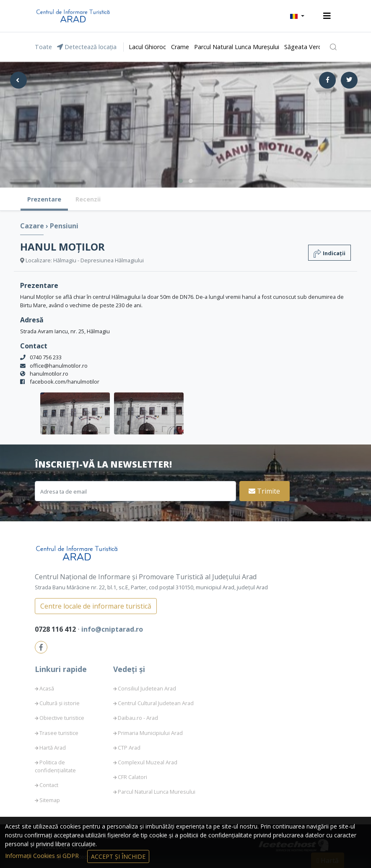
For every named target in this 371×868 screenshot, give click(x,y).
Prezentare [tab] (44, 199)
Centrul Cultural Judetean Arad (156, 703)
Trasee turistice (59, 733)
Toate (43, 47)
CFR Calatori (132, 777)
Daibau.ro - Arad (138, 718)
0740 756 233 (46, 357)
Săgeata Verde (305, 47)
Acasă (47, 688)
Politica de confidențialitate (55, 766)
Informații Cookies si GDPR (43, 856)
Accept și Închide (118, 856)
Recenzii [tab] (88, 199)
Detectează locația (87, 47)
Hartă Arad (53, 748)
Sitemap (50, 800)
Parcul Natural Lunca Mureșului (237, 47)
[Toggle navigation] (327, 16)
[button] (297, 16)
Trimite (264, 491)
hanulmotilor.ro (49, 374)
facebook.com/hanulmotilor (65, 382)
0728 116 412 (56, 629)
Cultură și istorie (60, 703)
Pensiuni (64, 226)
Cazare (33, 226)
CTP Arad (129, 748)
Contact (49, 785)
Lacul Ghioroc (147, 47)
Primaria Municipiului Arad (150, 733)
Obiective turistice (62, 718)
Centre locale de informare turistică (96, 606)
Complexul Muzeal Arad (148, 762)
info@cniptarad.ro (112, 629)
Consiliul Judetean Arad (147, 688)
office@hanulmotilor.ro (59, 366)
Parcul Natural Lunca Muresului (157, 792)
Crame (180, 47)
